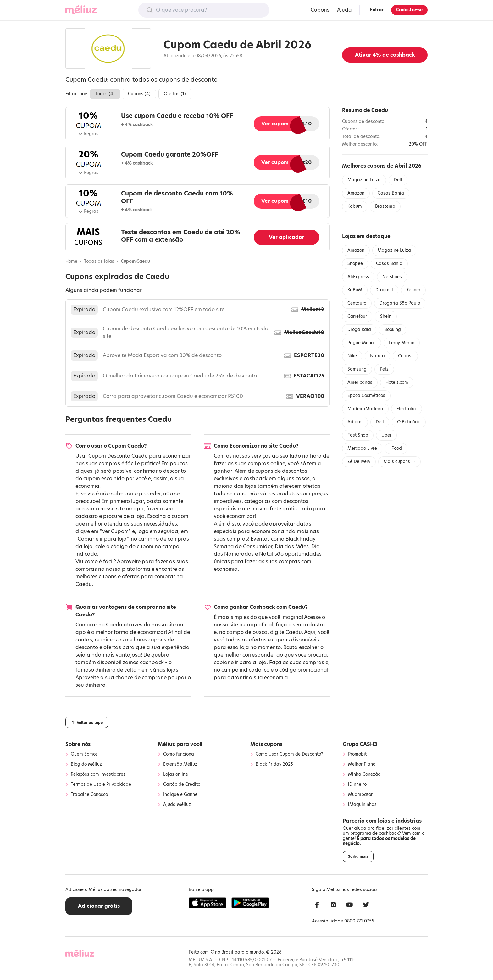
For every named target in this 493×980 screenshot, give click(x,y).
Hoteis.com (397, 382)
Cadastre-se (409, 10)
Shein (386, 316)
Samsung (357, 369)
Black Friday (300, 539)
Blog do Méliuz (86, 764)
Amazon (356, 193)
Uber (386, 435)
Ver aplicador (286, 237)
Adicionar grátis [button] (99, 906)
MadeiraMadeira (365, 409)
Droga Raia (359, 330)
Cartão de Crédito (182, 785)
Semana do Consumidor (243, 546)
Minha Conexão (364, 774)
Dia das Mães (292, 546)
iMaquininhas (362, 805)
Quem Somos (84, 754)
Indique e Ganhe (180, 795)
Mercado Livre (362, 448)
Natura (377, 356)
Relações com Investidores (98, 774)
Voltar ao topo (87, 722)
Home (71, 262)
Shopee (355, 264)
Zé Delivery (359, 462)
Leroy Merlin (402, 343)
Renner (413, 290)
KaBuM (355, 290)
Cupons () (139, 94)
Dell (398, 180)
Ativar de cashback (385, 55)
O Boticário (409, 422)
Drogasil (384, 290)
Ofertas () (175, 94)
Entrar (377, 10)
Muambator (360, 795)
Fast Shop (358, 435)
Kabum (355, 206)
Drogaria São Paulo (400, 303)
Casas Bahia (391, 193)
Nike (352, 356)
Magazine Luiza (364, 180)
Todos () (105, 94)
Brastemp (385, 206)
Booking (393, 330)
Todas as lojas (99, 262)
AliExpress (358, 277)
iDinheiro (357, 785)
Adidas (355, 422)
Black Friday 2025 (274, 764)
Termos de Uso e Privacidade (101, 785)
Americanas (360, 382)
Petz (384, 369)
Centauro (357, 303)
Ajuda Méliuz (177, 805)
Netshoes (392, 277)
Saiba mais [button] (358, 856)
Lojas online (176, 774)
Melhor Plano (362, 764)
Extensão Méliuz (180, 764)
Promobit (357, 754)
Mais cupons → (399, 462)
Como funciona (179, 754)
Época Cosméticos (366, 396)
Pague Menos (362, 343)
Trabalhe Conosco (89, 795)
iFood (396, 448)
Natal (266, 554)
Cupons (320, 10)
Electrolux (407, 409)
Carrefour (357, 316)
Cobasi (405, 356)
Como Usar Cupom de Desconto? (289, 754)
